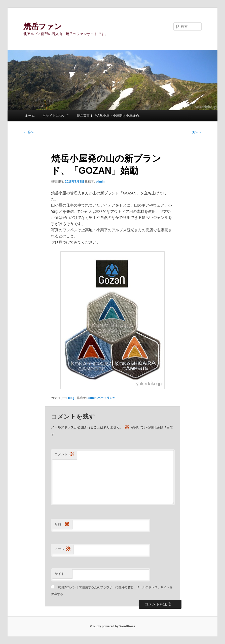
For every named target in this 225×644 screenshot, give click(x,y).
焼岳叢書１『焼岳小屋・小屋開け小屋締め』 (109, 116)
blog (71, 398)
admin (100, 182)
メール (63, 549)
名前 (62, 524)
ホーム (30, 116)
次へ (196, 132)
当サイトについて (56, 116)
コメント (64, 455)
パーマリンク (106, 398)
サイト (60, 574)
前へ (28, 132)
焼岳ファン (43, 26)
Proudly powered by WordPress (112, 626)
